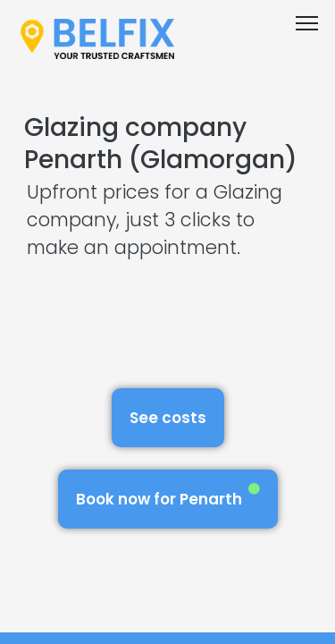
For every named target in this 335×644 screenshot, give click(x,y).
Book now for (168, 496)
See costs (168, 418)
